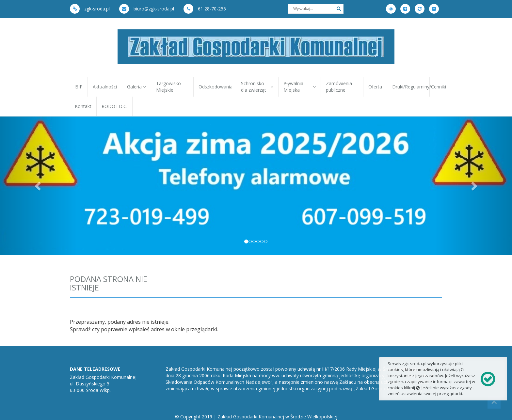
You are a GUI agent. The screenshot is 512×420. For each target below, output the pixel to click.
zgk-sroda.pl (90, 9)
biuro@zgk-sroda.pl (147, 9)
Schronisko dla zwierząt (257, 87)
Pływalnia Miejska (300, 87)
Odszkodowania (216, 87)
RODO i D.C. (114, 106)
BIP (79, 87)
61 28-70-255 (205, 9)
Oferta (375, 87)
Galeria (136, 87)
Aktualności (105, 87)
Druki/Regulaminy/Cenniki (411, 87)
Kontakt (83, 106)
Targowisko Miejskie (168, 87)
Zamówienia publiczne (339, 87)
